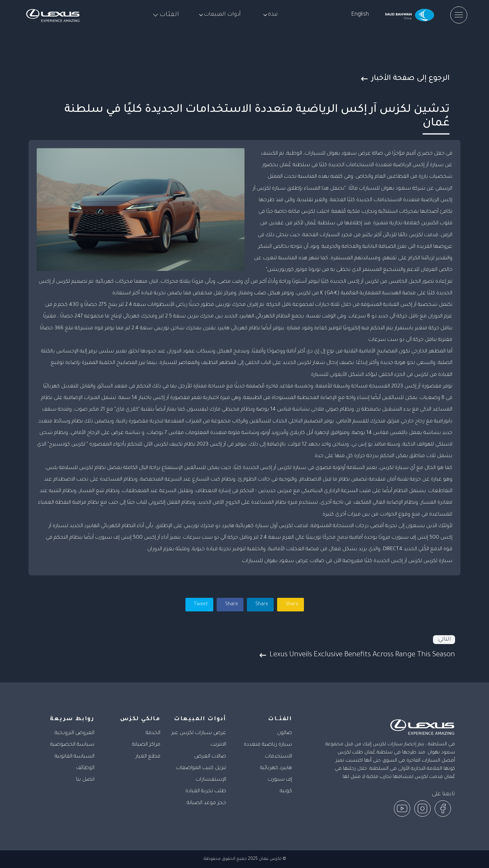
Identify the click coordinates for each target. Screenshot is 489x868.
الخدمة (153, 733)
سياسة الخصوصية (72, 745)
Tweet (200, 605)
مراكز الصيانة (146, 745)
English (360, 15)
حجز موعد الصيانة (206, 803)
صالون (285, 733)
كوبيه (286, 791)
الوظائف (85, 768)
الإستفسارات (211, 780)
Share (231, 605)
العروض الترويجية (75, 733)
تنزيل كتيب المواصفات (201, 768)
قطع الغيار (148, 757)
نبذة (270, 15)
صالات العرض (210, 757)
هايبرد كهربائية (276, 768)
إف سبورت (280, 780)
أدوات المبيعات (220, 15)
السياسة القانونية (75, 757)
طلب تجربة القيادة (206, 791)
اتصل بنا (85, 780)
